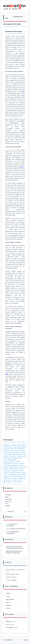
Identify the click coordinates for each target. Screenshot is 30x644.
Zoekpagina (15, 480)
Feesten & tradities (8, 454)
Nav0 (7, 625)
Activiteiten (18, 462)
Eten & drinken (7, 452)
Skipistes (6, 469)
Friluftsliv (23, 452)
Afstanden (6, 473)
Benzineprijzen (7, 471)
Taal (25, 476)
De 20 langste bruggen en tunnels (18, 473)
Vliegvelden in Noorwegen (14, 475)
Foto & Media (8, 499)
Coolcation (19, 482)
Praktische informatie (9, 467)
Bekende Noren (7, 458)
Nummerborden (7, 480)
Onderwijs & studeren (8, 451)
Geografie (13, 445)
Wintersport (18, 467)
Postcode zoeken (21, 478)
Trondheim (14, 580)
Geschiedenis (7, 445)
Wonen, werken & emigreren (17, 449)
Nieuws (5, 460)
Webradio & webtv (19, 476)
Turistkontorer (7, 465)
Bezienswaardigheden (9, 462)
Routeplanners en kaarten (17, 465)
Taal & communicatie (20, 451)
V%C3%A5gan (9, 627)
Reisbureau (15, 463)
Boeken (24, 475)
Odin (24, 92)
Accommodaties (7, 463)
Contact (26, 640)
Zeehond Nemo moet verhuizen (18, 529)
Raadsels (8, 622)
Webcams (6, 476)
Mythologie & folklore (17, 458)
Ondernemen (7, 449)
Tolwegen (21, 469)
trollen (21, 167)
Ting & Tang (8, 501)
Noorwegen (8, 495)
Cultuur (19, 445)
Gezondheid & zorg (18, 454)
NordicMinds (10, 640)
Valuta (8, 602)
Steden (24, 445)
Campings (22, 463)
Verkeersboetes (13, 469)
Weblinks (7, 506)
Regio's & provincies (8, 447)
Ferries (22, 471)
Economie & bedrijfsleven (20, 447)
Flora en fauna (13, 456)
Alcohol (14, 482)
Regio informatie (10, 599)
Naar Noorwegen (12, 460)
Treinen (5, 475)
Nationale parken (21, 456)
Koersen (14, 478)
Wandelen (24, 467)
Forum (7, 504)
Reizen (7, 497)
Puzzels (11, 476)
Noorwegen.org (9, 17)
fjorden (7, 374)
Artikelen (8, 608)
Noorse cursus (7, 478)
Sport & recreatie (16, 452)
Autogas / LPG (15, 471)
